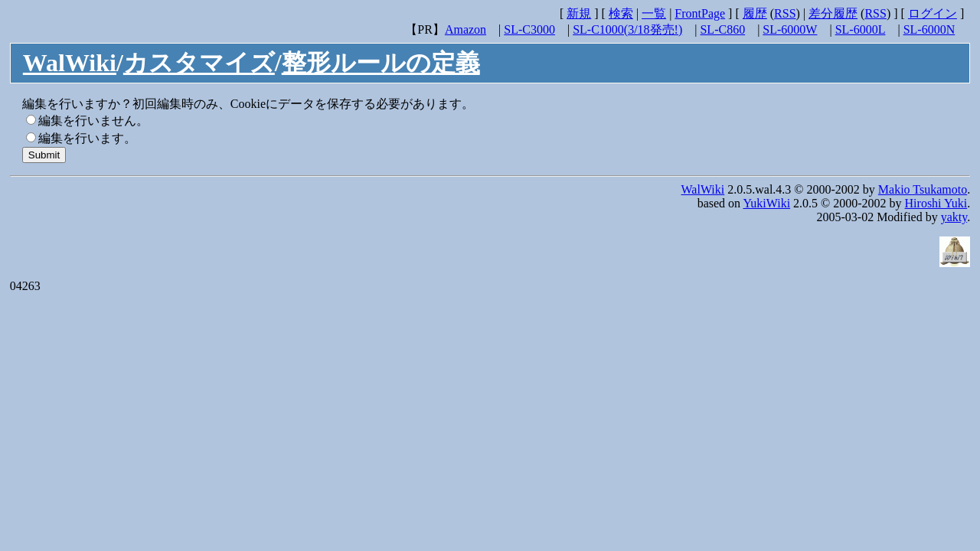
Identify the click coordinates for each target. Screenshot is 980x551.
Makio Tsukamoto (923, 189)
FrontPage (700, 13)
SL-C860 (722, 29)
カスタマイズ (199, 63)
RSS (785, 13)
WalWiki (70, 63)
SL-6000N (929, 29)
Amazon (465, 29)
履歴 (755, 13)
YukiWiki (767, 203)
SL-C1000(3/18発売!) (627, 29)
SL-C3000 (529, 29)
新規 (579, 13)
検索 (621, 13)
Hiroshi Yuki (936, 203)
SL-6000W (790, 29)
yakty (954, 217)
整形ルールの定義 (381, 63)
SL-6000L (861, 29)
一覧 (654, 13)
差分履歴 (833, 13)
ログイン (933, 13)
